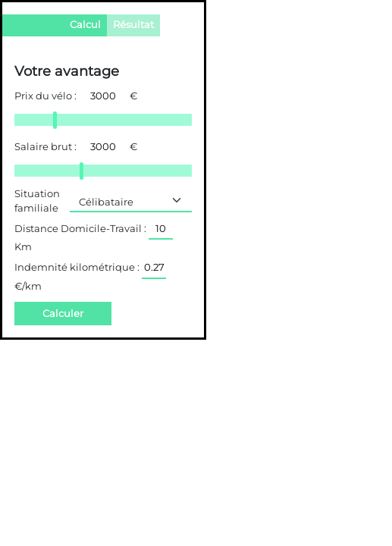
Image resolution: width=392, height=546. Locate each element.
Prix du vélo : (45, 96)
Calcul (85, 25)
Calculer (63, 314)
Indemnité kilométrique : (77, 267)
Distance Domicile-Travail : (80, 229)
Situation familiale (37, 201)
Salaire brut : (45, 147)
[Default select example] (131, 201)
